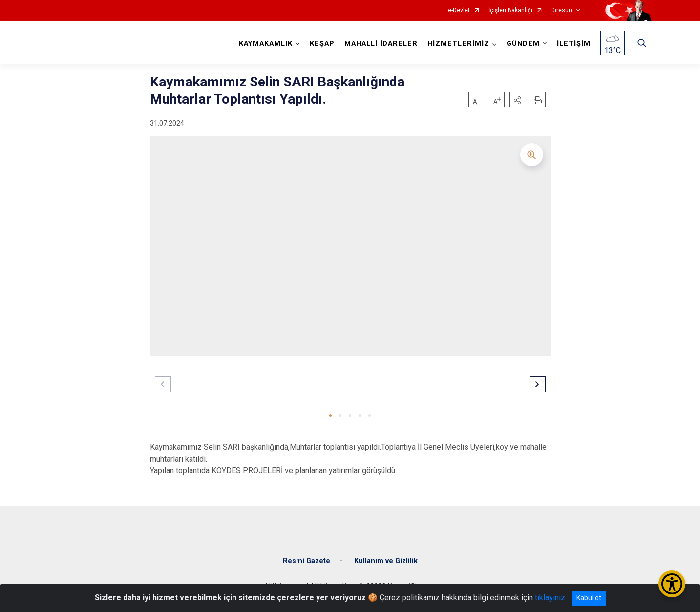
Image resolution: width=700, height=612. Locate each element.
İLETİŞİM (574, 44)
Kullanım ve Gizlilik (386, 561)
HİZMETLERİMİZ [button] (458, 44)
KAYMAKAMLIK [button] (266, 44)
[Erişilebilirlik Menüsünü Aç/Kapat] (672, 584)
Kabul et (589, 598)
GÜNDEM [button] (523, 44)
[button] (517, 100)
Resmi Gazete (307, 561)
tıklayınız (550, 598)
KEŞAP (322, 44)
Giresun (562, 11)
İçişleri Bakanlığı (510, 11)
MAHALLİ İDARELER (381, 44)
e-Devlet (459, 11)
